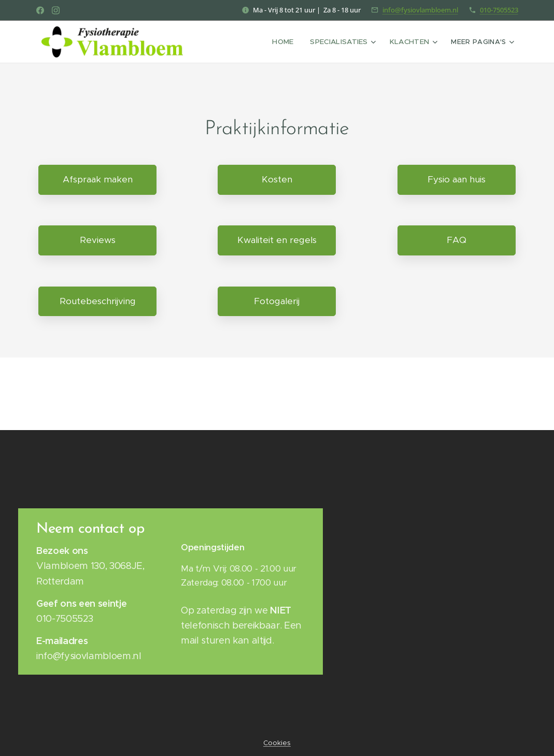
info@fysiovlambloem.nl (420, 10)
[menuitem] (235, 42)
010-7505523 (499, 10)
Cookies (277, 743)
